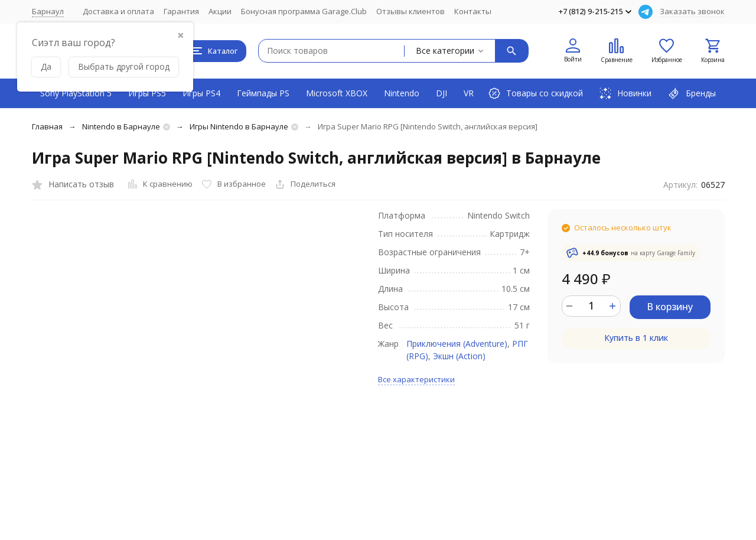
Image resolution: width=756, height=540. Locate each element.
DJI (441, 93)
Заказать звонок (692, 11)
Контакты (473, 11)
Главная (47, 126)
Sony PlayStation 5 (76, 93)
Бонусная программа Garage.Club (304, 11)
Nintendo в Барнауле (121, 126)
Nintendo (402, 93)
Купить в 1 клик (636, 338)
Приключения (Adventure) (457, 344)
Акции (220, 11)
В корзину (670, 307)
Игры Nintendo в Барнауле (239, 126)
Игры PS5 (147, 93)
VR (469, 93)
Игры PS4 (201, 93)
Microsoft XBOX (337, 93)
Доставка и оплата (118, 11)
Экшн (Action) (459, 356)
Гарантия (181, 11)
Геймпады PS (263, 93)
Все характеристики (416, 379)
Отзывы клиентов (410, 11)
